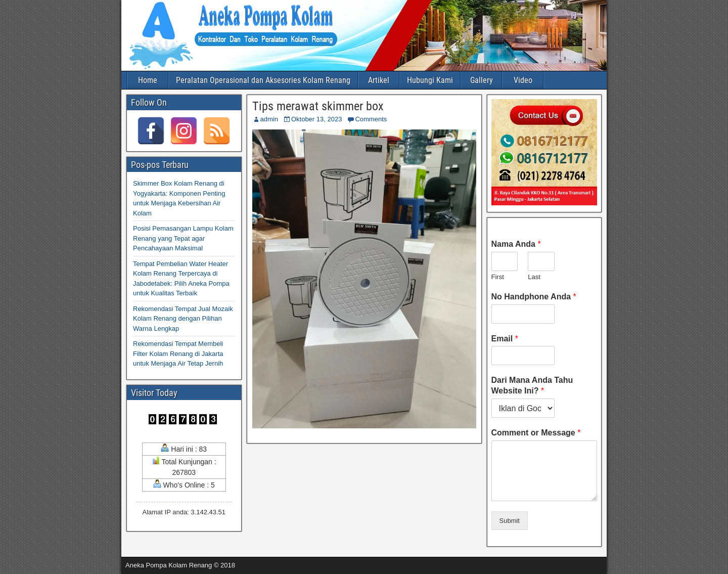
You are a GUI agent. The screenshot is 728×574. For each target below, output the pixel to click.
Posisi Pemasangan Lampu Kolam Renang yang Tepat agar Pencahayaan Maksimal (183, 238)
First (498, 277)
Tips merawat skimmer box (318, 106)
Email (505, 339)
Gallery (482, 80)
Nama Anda (516, 244)
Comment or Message (536, 433)
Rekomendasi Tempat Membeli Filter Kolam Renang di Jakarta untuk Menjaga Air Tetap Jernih (178, 354)
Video (523, 80)
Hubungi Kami (430, 80)
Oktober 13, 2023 (316, 119)
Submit (510, 521)
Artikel (379, 80)
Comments (371, 119)
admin (269, 119)
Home (148, 80)
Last (534, 277)
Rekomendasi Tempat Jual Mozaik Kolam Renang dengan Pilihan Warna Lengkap (183, 319)
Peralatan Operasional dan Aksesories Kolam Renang (263, 80)
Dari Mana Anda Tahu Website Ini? (532, 385)
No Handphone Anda (534, 297)
